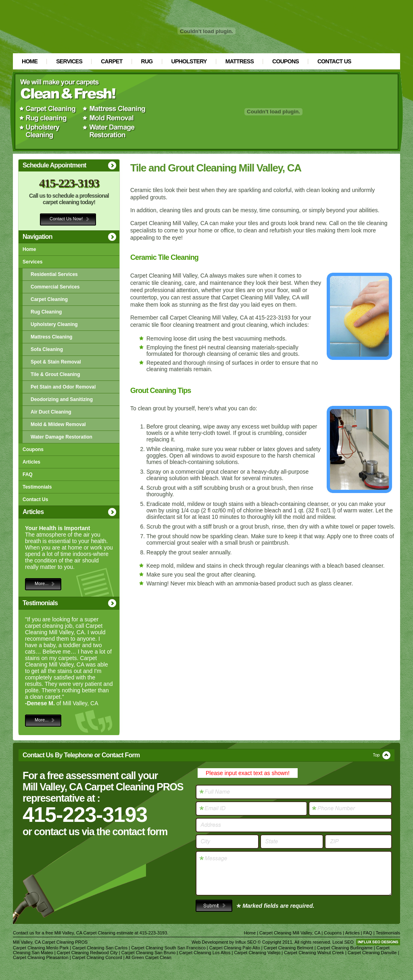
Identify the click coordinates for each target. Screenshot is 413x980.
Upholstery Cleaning (54, 324)
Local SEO (343, 942)
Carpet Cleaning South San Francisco (168, 948)
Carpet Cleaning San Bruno (149, 953)
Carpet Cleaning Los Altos (205, 953)
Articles (31, 462)
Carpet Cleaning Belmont (289, 948)
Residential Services (54, 274)
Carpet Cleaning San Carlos (100, 948)
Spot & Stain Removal (56, 362)
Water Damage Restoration (62, 437)
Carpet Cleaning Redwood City (87, 953)
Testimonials (37, 487)
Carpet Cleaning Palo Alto (235, 948)
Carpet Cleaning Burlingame (345, 948)
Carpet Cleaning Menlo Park (41, 948)
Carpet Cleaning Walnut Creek (314, 953)
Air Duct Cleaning (51, 412)
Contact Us (334, 61)
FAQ (28, 474)
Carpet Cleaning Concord (97, 957)
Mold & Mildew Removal (58, 424)
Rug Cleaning (46, 312)
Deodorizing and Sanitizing (62, 399)
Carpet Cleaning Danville (372, 953)
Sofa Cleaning (47, 349)
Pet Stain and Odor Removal (63, 387)
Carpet (112, 61)
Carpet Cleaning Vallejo (257, 953)
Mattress (240, 61)
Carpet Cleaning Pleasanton (41, 957)
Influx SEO (246, 942)
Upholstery (189, 61)
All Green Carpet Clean (148, 957)
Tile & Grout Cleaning (55, 374)
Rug (147, 61)
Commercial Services (55, 287)
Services (69, 61)
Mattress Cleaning (51, 337)
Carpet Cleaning (49, 299)
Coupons (286, 61)
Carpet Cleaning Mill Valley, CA (290, 933)
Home (30, 61)
